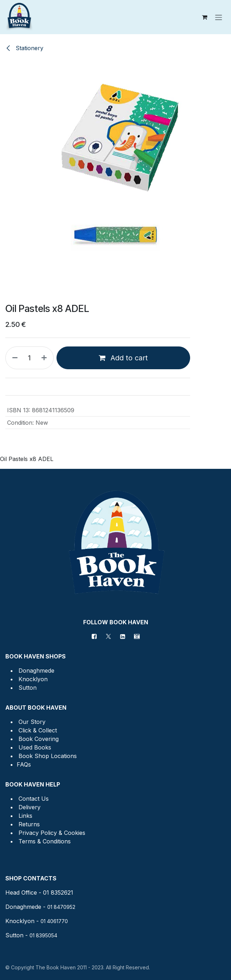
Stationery (24, 48)
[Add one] (45, 358)
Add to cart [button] (123, 358)
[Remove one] (14, 358)
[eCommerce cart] (204, 17)
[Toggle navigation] (219, 17)
